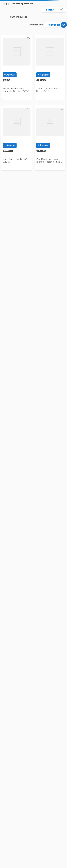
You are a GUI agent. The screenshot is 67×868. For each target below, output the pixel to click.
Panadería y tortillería (23, 4)
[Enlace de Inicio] (6, 4)
